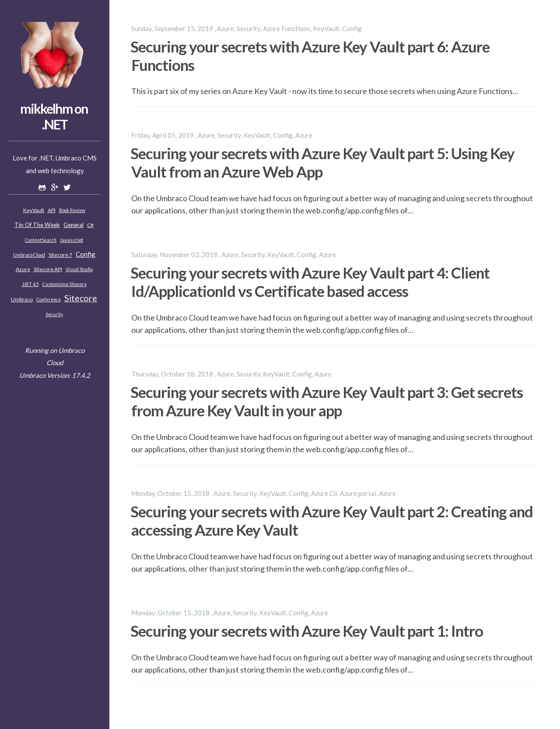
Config (86, 254)
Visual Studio (79, 269)
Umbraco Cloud (29, 255)
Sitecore (81, 298)
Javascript (72, 240)
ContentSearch (41, 240)
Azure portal (358, 493)
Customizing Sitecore (65, 284)
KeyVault (34, 210)
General (73, 225)
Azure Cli (324, 493)
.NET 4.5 (30, 284)
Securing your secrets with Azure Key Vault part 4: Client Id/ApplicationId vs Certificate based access (310, 282)
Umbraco (22, 299)
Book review (72, 210)
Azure (23, 269)
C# (90, 225)
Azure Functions (287, 28)
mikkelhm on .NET (54, 116)
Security (54, 314)
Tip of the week (37, 225)
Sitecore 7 (60, 255)
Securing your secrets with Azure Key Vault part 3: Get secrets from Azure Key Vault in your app (327, 401)
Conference (49, 300)
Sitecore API (48, 269)
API (52, 210)
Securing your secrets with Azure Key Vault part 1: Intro (307, 631)
